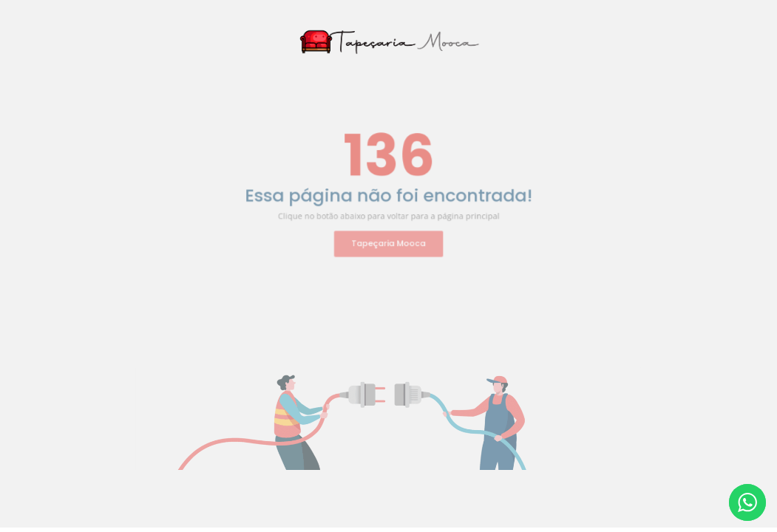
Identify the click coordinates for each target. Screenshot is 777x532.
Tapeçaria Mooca (388, 239)
